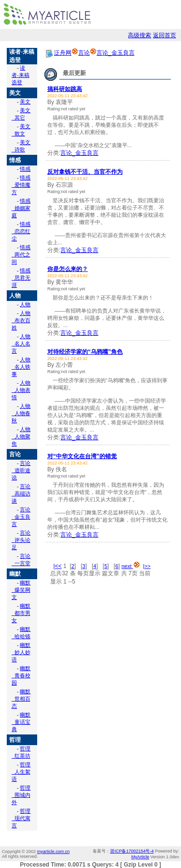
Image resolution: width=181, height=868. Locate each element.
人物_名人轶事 (21, 367)
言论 (15, 454)
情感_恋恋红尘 (21, 231)
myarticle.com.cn (54, 852)
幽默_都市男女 (21, 613)
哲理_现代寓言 (21, 818)
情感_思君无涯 (21, 278)
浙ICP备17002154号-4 (132, 851)
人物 (15, 296)
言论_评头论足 (21, 540)
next (131, 566)
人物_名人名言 (21, 344)
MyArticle (140, 857)
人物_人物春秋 (21, 413)
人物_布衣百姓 (21, 320)
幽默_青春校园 (21, 675)
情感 (15, 160)
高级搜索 (139, 35)
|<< (58, 566)
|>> (147, 566)
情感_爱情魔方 (21, 185)
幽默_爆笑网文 (21, 590)
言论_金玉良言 (21, 517)
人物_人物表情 (21, 390)
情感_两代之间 (21, 254)
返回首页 (165, 35)
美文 (15, 93)
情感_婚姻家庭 (21, 208)
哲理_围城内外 (21, 795)
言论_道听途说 (21, 470)
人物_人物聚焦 (21, 436)
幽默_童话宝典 (21, 722)
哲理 (15, 740)
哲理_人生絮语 (21, 772)
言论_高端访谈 (21, 494)
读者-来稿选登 (21, 75)
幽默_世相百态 (21, 699)
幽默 (15, 574)
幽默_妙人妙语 (21, 652)
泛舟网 (63, 53)
